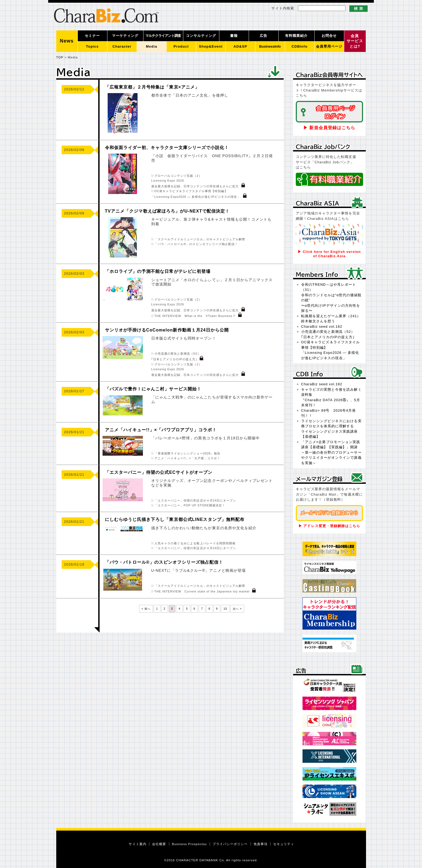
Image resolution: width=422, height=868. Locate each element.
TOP (60, 57)
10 (225, 609)
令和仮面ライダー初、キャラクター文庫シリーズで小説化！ (167, 148)
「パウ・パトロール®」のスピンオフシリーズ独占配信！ (164, 562)
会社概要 (159, 844)
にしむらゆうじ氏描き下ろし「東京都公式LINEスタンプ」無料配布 (175, 519)
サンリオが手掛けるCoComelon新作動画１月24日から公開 (167, 330)
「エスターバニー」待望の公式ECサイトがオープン (159, 472)
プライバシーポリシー (230, 844)
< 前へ (146, 609)
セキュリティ (284, 844)
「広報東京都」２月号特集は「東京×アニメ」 (152, 87)
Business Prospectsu (189, 844)
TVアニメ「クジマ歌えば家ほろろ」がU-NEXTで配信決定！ (167, 211)
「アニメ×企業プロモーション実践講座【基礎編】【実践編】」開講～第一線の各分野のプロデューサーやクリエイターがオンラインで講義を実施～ (331, 452)
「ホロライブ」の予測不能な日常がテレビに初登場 (158, 271)
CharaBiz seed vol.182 (322, 327)
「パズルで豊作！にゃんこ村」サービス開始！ (153, 389)
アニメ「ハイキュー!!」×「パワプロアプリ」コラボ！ (161, 430)
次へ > (237, 609)
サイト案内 (137, 844)
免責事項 (261, 844)
